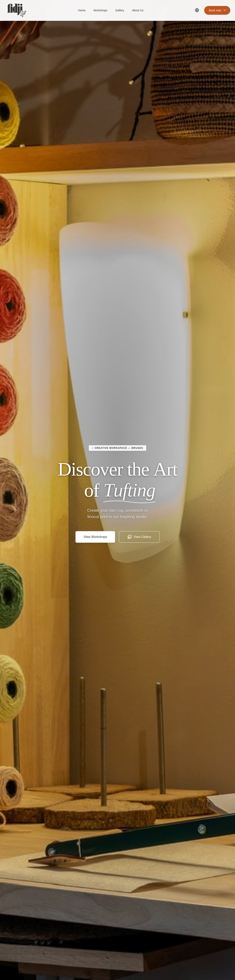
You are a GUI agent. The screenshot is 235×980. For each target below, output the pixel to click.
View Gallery (139, 537)
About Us (138, 10)
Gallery (120, 10)
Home (82, 10)
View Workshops (95, 537)
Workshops (101, 10)
